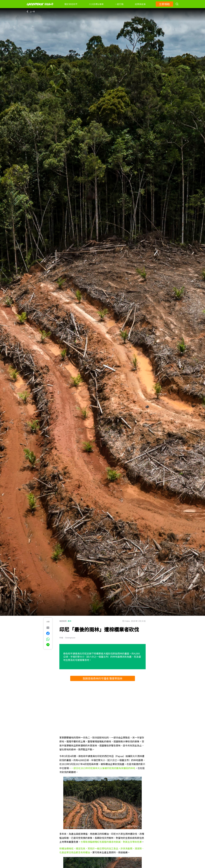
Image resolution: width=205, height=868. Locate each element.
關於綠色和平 (71, 4)
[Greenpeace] (40, 7)
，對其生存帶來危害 (131, 842)
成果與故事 (140, 4)
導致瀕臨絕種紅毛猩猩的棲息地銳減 (102, 842)
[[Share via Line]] (48, 645)
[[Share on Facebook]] (48, 633)
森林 (70, 621)
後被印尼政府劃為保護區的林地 (119, 768)
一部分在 (76, 768)
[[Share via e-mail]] (48, 628)
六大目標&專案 (96, 4)
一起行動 (119, 4)
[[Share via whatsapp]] (48, 639)
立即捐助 (164, 4)
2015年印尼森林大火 (91, 768)
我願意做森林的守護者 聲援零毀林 (102, 678)
